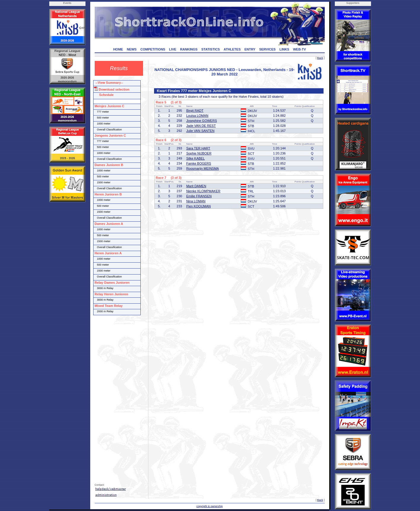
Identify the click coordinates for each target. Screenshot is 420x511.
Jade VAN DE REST (201, 126)
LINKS (284, 49)
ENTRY (250, 49)
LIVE (172, 49)
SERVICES (267, 49)
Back (320, 58)
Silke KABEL (195, 158)
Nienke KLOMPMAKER (203, 191)
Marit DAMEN (196, 186)
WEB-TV (299, 49)
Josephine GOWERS (201, 121)
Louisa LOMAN (197, 116)
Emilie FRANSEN (199, 196)
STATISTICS (211, 49)
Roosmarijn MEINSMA (202, 168)
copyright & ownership (210, 506)
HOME (118, 49)
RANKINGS (189, 49)
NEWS (132, 49)
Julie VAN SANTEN (200, 131)
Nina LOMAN (196, 201)
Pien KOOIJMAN (198, 206)
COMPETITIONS (153, 49)
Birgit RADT (195, 111)
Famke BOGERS (199, 163)
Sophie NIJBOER (199, 153)
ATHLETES (232, 49)
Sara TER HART (198, 148)
